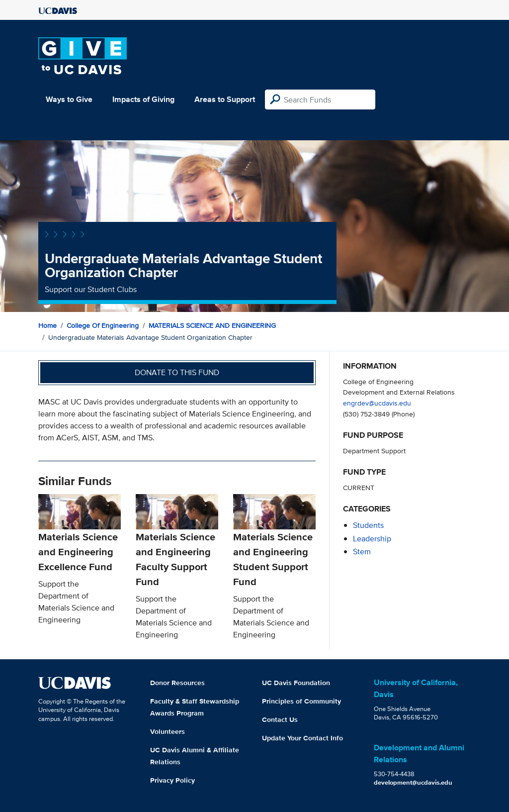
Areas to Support (225, 99)
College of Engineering (103, 325)
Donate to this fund (177, 372)
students (368, 525)
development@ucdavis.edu (413, 782)
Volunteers (168, 731)
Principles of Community (301, 701)
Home (47, 325)
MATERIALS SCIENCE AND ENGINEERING (212, 325)
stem (362, 552)
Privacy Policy (172, 780)
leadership (372, 539)
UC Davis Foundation (296, 683)
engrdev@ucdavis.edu (377, 403)
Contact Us (280, 719)
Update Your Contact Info (302, 738)
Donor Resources (177, 683)
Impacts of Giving (143, 99)
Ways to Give (69, 99)
